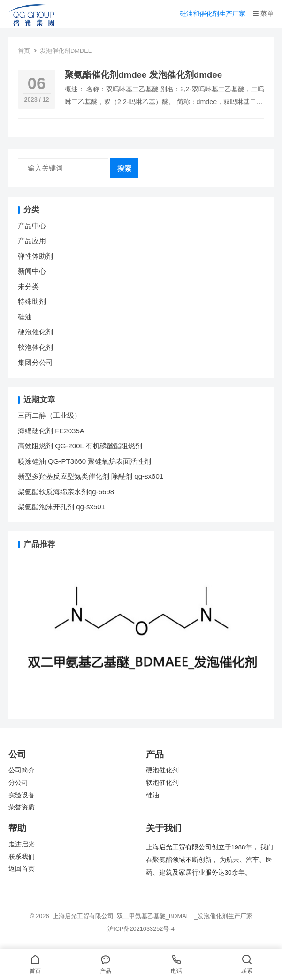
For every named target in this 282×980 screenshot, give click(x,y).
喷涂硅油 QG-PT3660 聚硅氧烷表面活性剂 (84, 461)
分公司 (18, 783)
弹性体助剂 (35, 256)
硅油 (25, 317)
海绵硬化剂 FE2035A (51, 431)
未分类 (28, 286)
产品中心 (32, 226)
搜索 (124, 168)
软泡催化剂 (35, 347)
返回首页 (22, 869)
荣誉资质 (22, 807)
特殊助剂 (32, 301)
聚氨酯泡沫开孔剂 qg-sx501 (62, 507)
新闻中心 (32, 271)
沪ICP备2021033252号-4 (141, 929)
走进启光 (22, 844)
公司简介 (22, 770)
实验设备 (22, 795)
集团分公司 (35, 362)
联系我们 (22, 857)
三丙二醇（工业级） (50, 415)
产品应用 (32, 241)
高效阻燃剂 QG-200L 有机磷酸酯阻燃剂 (80, 446)
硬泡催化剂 (35, 332)
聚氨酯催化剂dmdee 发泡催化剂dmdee (143, 75)
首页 (24, 51)
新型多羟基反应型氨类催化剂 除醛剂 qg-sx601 (91, 476)
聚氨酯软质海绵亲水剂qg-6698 (66, 492)
